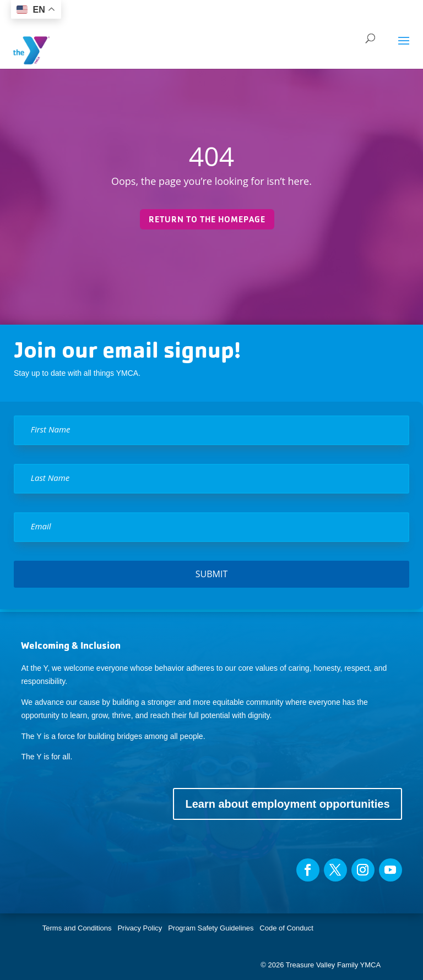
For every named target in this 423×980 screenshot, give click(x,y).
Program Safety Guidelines (210, 928)
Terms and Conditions (77, 928)
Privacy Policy (140, 928)
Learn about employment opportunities (287, 804)
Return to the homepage (207, 219)
